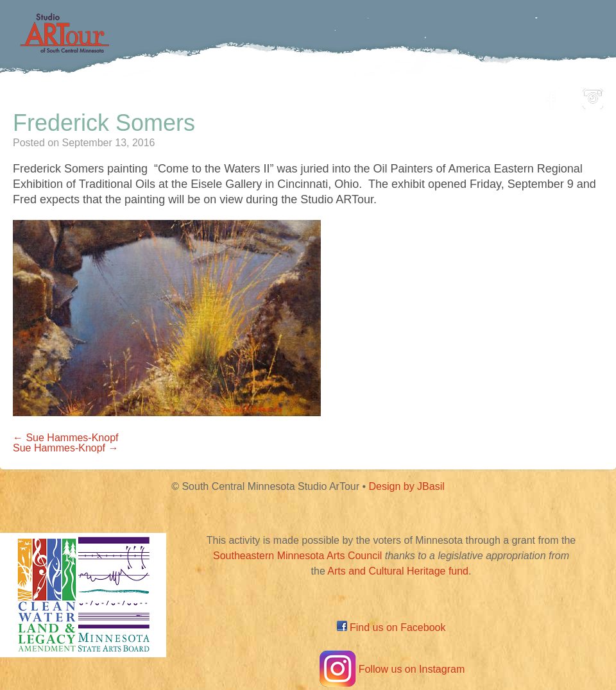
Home (93, 95)
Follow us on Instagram (391, 669)
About (497, 95)
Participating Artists (195, 95)
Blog (440, 95)
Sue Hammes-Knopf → (66, 448)
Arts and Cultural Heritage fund (398, 571)
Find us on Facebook (391, 627)
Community (366, 95)
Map (293, 95)
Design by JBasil (407, 486)
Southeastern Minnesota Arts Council (297, 556)
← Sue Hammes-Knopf (66, 438)
